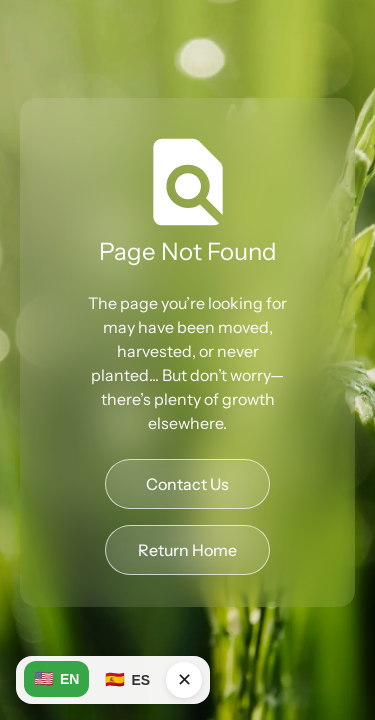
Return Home (187, 550)
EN (56, 679)
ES (127, 680)
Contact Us (187, 484)
